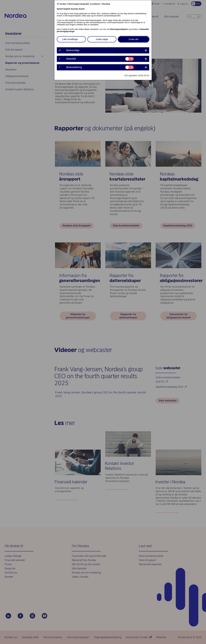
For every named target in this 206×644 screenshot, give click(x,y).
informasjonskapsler (119, 29)
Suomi (82, 9)
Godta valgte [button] (102, 39)
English (67, 9)
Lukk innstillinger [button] (70, 39)
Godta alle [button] (134, 39)
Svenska (75, 9)
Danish (60, 9)
